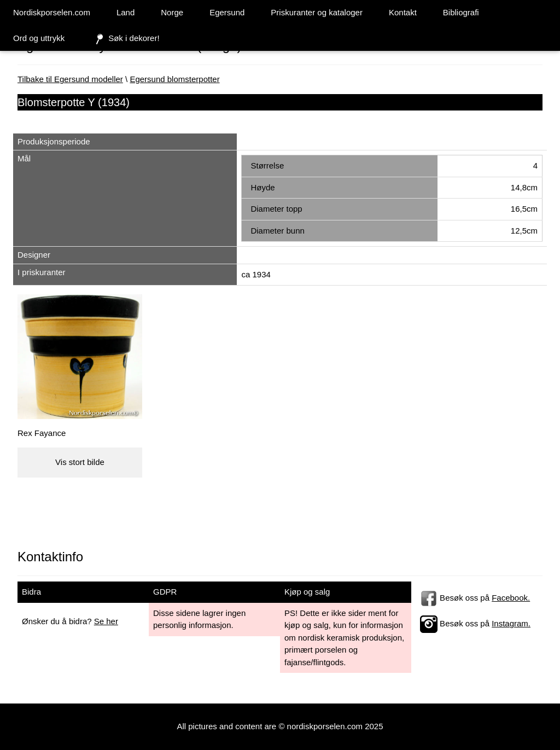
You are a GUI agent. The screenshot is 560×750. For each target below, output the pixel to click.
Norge (172, 12)
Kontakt (403, 12)
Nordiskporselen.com (52, 12)
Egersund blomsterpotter (174, 79)
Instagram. (511, 623)
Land (126, 12)
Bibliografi (461, 12)
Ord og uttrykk (39, 38)
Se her (106, 621)
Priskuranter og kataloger (317, 12)
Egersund (227, 12)
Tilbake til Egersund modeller (70, 79)
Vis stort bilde (80, 462)
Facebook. (511, 598)
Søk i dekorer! (125, 39)
